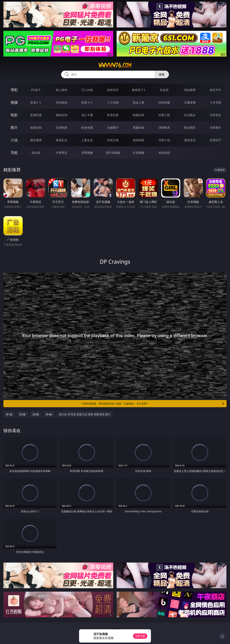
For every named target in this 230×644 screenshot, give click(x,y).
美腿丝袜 (139, 128)
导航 (14, 153)
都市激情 (36, 140)
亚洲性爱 (36, 115)
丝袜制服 (164, 102)
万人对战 (87, 90)
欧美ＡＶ (87, 102)
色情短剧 (164, 153)
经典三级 (164, 115)
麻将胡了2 (138, 90)
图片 (14, 127)
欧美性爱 (113, 115)
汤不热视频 (113, 153)
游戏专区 (113, 90)
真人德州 (62, 90)
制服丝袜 (139, 115)
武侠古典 (113, 140)
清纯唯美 (164, 128)
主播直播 (190, 102)
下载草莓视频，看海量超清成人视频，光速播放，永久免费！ (153, 404)
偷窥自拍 (36, 128)
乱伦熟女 (190, 115)
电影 (14, 115)
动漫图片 (113, 128)
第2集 (22, 414)
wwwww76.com (115, 65)
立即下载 (140, 636)
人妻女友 (87, 140)
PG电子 (36, 90)
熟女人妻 (139, 102)
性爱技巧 (215, 140)
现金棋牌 (190, 90)
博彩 (14, 90)
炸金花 (164, 90)
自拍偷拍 (62, 102)
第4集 (49, 414)
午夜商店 (62, 153)
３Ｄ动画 (113, 102)
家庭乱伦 (62, 140)
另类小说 (164, 140)
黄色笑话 (190, 140)
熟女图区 (190, 128)
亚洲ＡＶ (36, 102)
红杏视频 (139, 153)
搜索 (162, 74)
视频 (14, 102)
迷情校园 (139, 140)
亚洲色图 (62, 128)
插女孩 (36, 153)
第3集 (36, 414)
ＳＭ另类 (215, 102)
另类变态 (215, 115)
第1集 (9, 414)
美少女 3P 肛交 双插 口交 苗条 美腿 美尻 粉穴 (85, 414)
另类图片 (215, 128)
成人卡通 (87, 115)
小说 (14, 140)
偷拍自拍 (62, 115)
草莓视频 (87, 153)
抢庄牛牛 (215, 90)
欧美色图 (87, 128)
